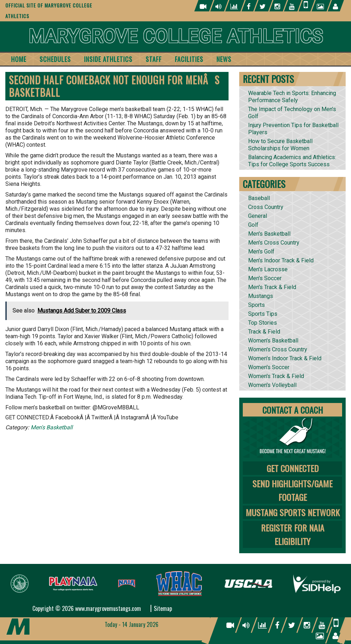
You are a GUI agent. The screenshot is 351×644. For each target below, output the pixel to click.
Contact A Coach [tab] (293, 410)
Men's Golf (261, 252)
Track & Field (264, 332)
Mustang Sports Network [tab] (293, 512)
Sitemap (163, 608)
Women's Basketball (273, 341)
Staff (154, 59)
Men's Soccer (265, 278)
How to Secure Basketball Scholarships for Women (280, 145)
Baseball (259, 198)
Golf (253, 225)
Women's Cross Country (278, 349)
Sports (256, 305)
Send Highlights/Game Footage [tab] (292, 490)
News (224, 59)
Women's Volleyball (272, 385)
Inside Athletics (108, 59)
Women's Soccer (269, 367)
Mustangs (261, 296)
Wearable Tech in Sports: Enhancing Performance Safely (292, 97)
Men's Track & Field (272, 287)
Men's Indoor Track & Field (281, 260)
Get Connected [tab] (293, 468)
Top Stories (263, 323)
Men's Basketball (52, 427)
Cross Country (266, 207)
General (258, 216)
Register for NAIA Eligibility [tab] (293, 534)
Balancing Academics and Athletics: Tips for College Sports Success (292, 161)
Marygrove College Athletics (176, 36)
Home (19, 59)
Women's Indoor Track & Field (285, 358)
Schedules (55, 59)
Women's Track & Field (276, 376)
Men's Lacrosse (268, 269)
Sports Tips (263, 314)
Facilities (189, 59)
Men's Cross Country (274, 243)
